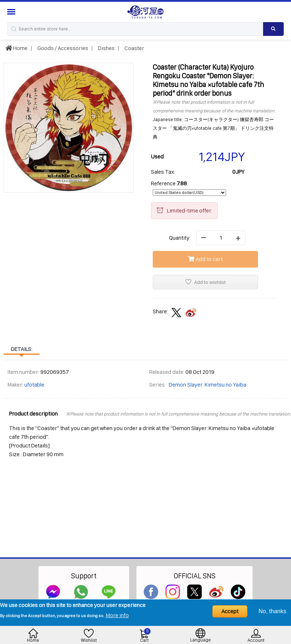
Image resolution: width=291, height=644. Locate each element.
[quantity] (221, 238)
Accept (230, 611)
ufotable (34, 385)
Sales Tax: (163, 172)
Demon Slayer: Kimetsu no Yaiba (208, 385)
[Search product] (273, 29)
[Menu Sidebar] (12, 12)
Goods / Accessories (62, 48)
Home (17, 48)
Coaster (134, 48)
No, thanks (272, 611)
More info (117, 615)
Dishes (106, 48)
